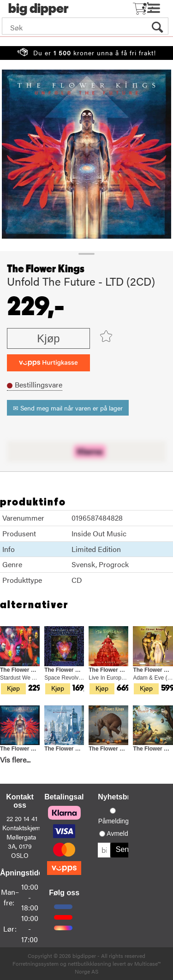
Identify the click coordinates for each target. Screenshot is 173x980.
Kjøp (48, 338)
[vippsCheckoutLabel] (48, 363)
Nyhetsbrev (118, 797)
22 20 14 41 (22, 818)
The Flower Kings (46, 269)
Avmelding (122, 833)
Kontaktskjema (23, 827)
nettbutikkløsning (89, 963)
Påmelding (113, 821)
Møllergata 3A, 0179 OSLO (21, 846)
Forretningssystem (36, 963)
